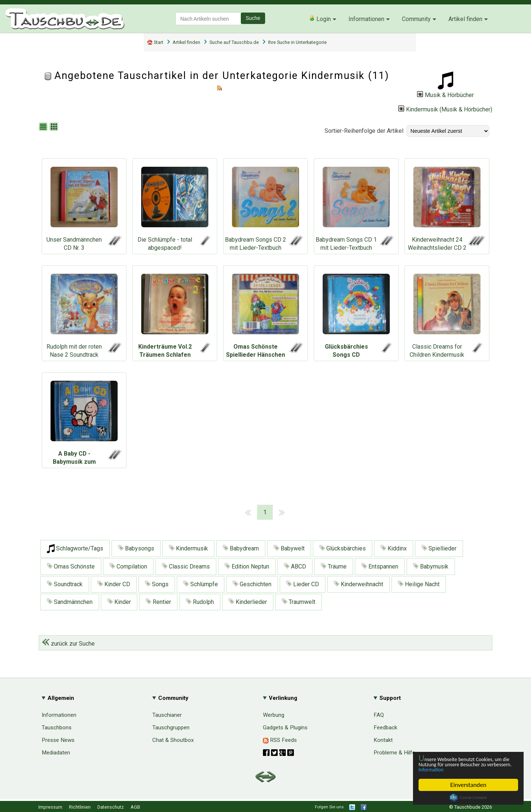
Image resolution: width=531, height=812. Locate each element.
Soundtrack (65, 584)
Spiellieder (439, 548)
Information (465, 769)
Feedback (385, 728)
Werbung (274, 715)
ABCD (295, 566)
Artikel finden (465, 19)
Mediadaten (56, 753)
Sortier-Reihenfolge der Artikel (364, 131)
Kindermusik (188, 548)
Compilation (128, 566)
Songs (157, 584)
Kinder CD (114, 584)
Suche (253, 18)
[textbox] (208, 19)
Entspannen (380, 566)
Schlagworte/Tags (75, 549)
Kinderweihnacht (358, 584)
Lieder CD (303, 584)
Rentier (158, 602)
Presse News (58, 740)
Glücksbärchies (343, 548)
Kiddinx (394, 548)
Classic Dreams (186, 566)
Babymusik (431, 566)
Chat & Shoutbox (173, 740)
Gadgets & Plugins (285, 728)
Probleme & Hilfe (394, 753)
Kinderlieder (248, 602)
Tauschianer (167, 715)
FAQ (379, 715)
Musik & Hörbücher (445, 95)
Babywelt (289, 548)
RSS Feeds (280, 740)
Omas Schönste (71, 566)
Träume (334, 566)
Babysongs (136, 548)
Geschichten (252, 584)
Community (416, 19)
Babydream (241, 548)
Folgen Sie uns (329, 807)
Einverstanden (468, 785)
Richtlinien (80, 807)
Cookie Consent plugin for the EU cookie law (468, 798)
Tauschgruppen (171, 728)
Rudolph (200, 602)
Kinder (119, 602)
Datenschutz (111, 807)
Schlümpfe (201, 584)
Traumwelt (299, 602)
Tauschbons (57, 728)
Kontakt (383, 740)
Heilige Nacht (419, 584)
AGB (135, 807)
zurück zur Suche (68, 644)
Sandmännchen (70, 602)
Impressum (50, 807)
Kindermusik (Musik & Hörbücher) (445, 109)
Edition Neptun (247, 566)
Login (320, 19)
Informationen (366, 19)
